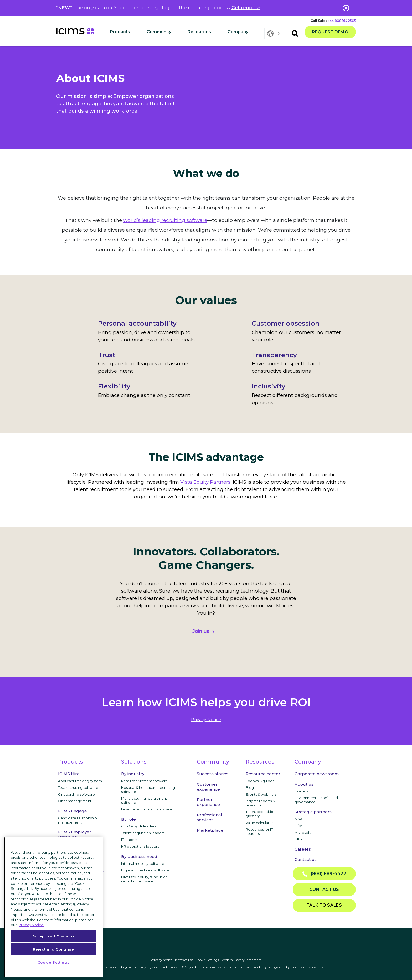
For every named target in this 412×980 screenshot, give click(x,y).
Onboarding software (76, 794)
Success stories (213, 774)
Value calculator (259, 823)
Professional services (209, 817)
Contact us (306, 859)
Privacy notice (161, 960)
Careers (303, 849)
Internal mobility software (143, 863)
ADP (298, 819)
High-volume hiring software (145, 870)
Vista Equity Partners (205, 482)
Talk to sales (324, 905)
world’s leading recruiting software (165, 220)
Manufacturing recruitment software (144, 800)
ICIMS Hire (69, 774)
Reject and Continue (53, 949)
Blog (250, 787)
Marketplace (210, 830)
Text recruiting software (78, 787)
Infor (298, 826)
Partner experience (208, 802)
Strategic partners (313, 812)
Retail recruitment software (145, 781)
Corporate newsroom (317, 774)
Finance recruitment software (146, 809)
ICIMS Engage (73, 811)
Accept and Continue (53, 936)
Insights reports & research (260, 803)
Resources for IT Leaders (259, 831)
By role (128, 819)
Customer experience (208, 787)
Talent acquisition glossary (261, 814)
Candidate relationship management (78, 820)
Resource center (263, 774)
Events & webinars (261, 794)
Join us (201, 631)
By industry (133, 774)
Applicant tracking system (80, 781)
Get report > (246, 8)
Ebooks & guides (260, 781)
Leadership (304, 791)
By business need (139, 857)
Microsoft (303, 832)
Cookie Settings (207, 960)
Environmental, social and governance (316, 800)
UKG (298, 839)
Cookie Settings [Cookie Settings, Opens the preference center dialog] (54, 962)
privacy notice (206, 720)
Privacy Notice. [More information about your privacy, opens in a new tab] (31, 925)
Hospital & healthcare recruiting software (148, 790)
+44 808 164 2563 (342, 21)
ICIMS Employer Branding (75, 835)
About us (304, 784)
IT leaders (129, 840)
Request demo (330, 32)
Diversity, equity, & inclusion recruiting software (144, 879)
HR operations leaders (140, 846)
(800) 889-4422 (324, 874)
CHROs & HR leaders (139, 826)
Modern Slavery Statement (241, 960)
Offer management (75, 801)
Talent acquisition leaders (143, 833)
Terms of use (184, 960)
